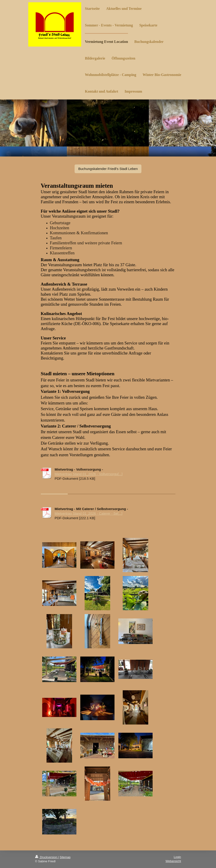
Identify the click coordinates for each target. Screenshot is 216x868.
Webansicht (173, 861)
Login (177, 857)
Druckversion (47, 857)
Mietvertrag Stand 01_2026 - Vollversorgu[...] (89, 474)
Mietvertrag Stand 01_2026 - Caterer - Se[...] (89, 513)
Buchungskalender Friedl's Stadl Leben (108, 169)
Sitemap (65, 857)
